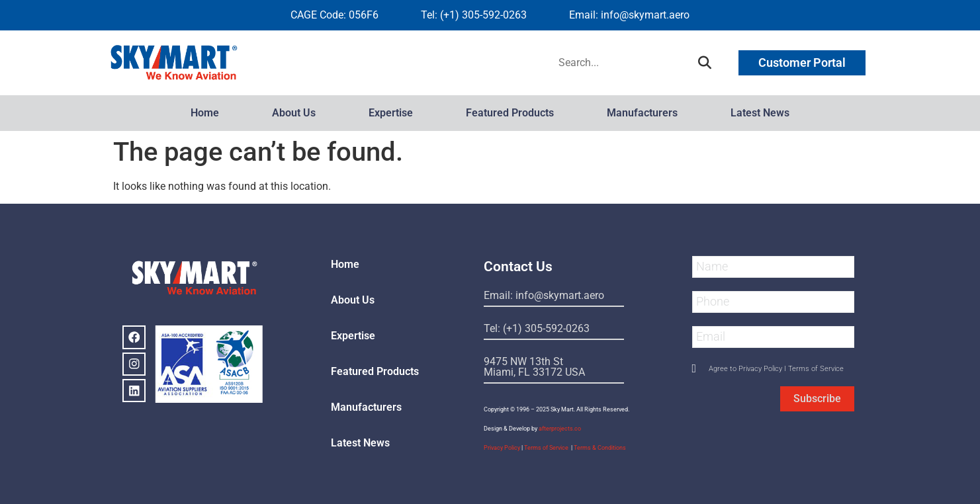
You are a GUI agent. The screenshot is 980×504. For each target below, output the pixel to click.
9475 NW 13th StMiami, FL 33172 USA (534, 367)
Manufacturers (642, 113)
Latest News (760, 113)
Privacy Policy (502, 448)
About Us (294, 113)
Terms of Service (547, 448)
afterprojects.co (560, 429)
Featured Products (510, 113)
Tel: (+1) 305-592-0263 (474, 15)
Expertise (391, 113)
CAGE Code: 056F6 (334, 15)
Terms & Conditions (600, 448)
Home (205, 113)
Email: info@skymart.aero (629, 15)
